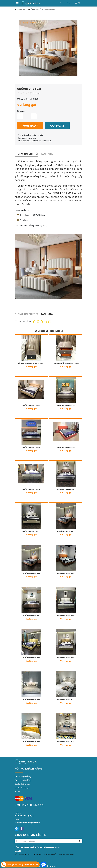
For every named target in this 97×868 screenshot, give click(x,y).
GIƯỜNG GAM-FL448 (66, 574)
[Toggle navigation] (17, 3)
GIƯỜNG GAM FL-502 (31, 489)
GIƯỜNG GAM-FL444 (66, 658)
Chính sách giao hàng (23, 776)
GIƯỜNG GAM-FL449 (66, 531)
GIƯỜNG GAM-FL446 (66, 616)
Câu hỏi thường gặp (22, 784)
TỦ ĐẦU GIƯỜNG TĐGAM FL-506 (66, 363)
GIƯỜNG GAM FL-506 (31, 405)
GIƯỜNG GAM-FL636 (31, 742)
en (68, 3)
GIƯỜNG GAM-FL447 (31, 616)
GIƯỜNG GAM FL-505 (66, 405)
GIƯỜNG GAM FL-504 (31, 447)
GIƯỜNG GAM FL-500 (31, 531)
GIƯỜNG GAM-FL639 (31, 700)
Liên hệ (17, 791)
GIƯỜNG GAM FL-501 (66, 489)
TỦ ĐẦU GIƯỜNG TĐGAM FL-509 (31, 363)
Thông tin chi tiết (26, 154)
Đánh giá (47, 154)
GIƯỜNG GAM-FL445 (31, 658)
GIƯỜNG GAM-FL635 (66, 742)
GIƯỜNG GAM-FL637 (66, 700)
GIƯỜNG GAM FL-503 (66, 447)
